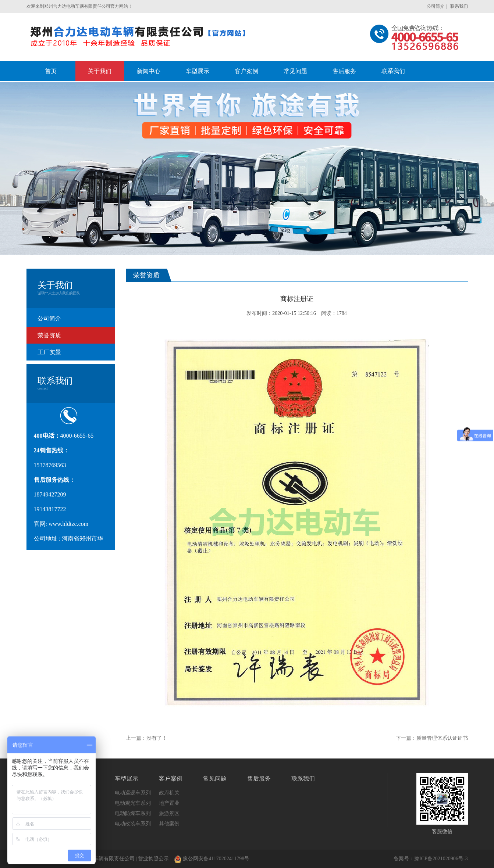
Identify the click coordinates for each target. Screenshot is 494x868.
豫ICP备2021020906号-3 (441, 859)
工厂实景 (49, 352)
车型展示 (127, 779)
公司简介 (436, 6)
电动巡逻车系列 (133, 793)
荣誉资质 (49, 335)
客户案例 (171, 779)
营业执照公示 (153, 859)
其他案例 (169, 824)
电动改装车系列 (133, 824)
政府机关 (169, 793)
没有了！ (157, 738)
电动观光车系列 (133, 803)
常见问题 (215, 779)
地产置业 (169, 803)
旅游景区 (169, 813)
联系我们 (459, 6)
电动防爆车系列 (133, 813)
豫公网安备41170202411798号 (212, 859)
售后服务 (259, 779)
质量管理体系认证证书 (442, 738)
